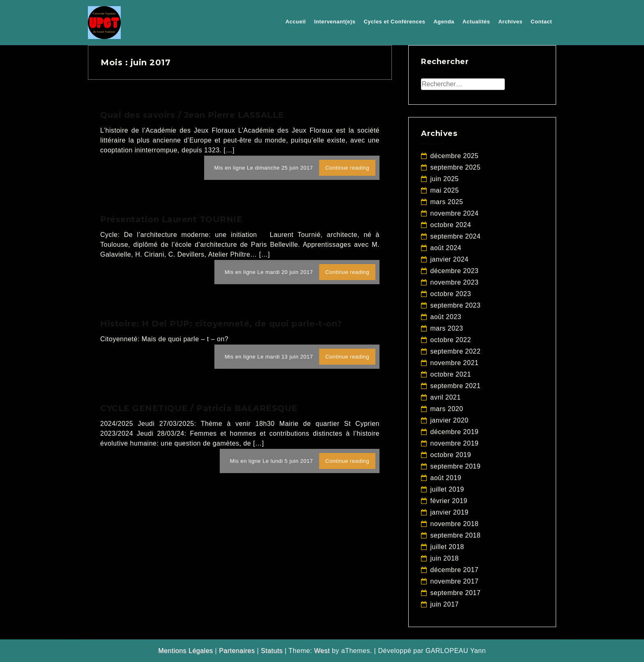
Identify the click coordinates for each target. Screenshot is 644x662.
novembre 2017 (455, 581)
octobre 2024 (451, 225)
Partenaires (237, 651)
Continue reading (347, 168)
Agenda (444, 22)
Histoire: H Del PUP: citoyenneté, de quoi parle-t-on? (221, 324)
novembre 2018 (455, 524)
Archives (510, 22)
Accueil (296, 22)
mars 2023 (447, 328)
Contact (541, 22)
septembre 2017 (456, 593)
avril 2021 (446, 397)
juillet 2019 (447, 489)
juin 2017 (445, 604)
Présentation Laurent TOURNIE (171, 219)
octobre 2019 (451, 455)
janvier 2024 (450, 259)
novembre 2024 (455, 213)
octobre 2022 (451, 340)
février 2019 (449, 501)
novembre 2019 (455, 443)
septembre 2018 (456, 535)
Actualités (476, 22)
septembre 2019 (456, 466)
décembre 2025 (455, 156)
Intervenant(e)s (335, 22)
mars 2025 (447, 202)
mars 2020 (447, 409)
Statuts (272, 651)
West (322, 651)
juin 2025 (445, 179)
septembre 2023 (456, 305)
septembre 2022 (456, 351)
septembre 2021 (456, 386)
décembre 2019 (455, 432)
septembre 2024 (456, 236)
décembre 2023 (455, 271)
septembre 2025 (456, 167)
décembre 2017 (455, 570)
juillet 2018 (447, 547)
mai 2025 (445, 190)
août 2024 (446, 248)
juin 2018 (445, 558)
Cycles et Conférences (394, 22)
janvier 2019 (450, 512)
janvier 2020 (450, 420)
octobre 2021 (451, 374)
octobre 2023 (451, 294)
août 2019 (446, 478)
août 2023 (446, 317)
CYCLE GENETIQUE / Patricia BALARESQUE (199, 408)
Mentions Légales (185, 651)
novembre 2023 (455, 282)
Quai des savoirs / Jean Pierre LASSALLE (192, 115)
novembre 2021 (455, 363)
